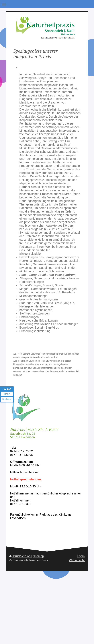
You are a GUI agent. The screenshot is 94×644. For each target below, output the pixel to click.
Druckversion (20, 556)
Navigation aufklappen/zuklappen (47, 4)
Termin (7, 394)
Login (81, 556)
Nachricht (7, 399)
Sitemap (38, 556)
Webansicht (77, 560)
